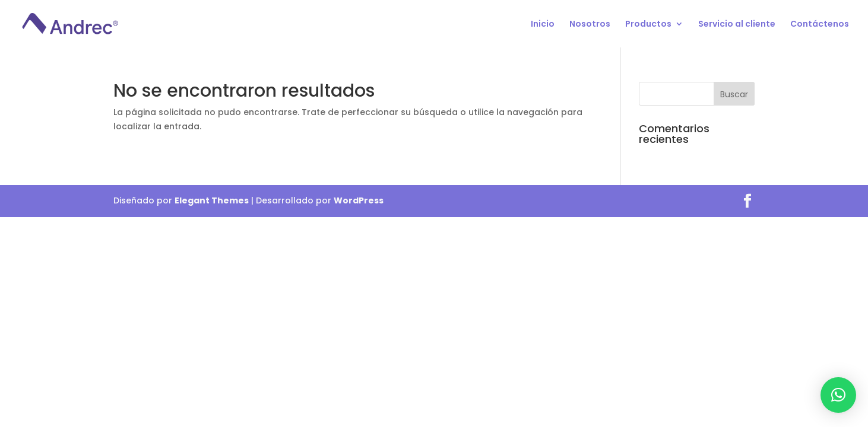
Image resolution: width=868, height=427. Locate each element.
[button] (838, 395)
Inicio (543, 25)
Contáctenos (820, 25)
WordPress (359, 200)
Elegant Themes (212, 200)
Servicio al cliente (737, 25)
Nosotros (590, 25)
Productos (648, 25)
